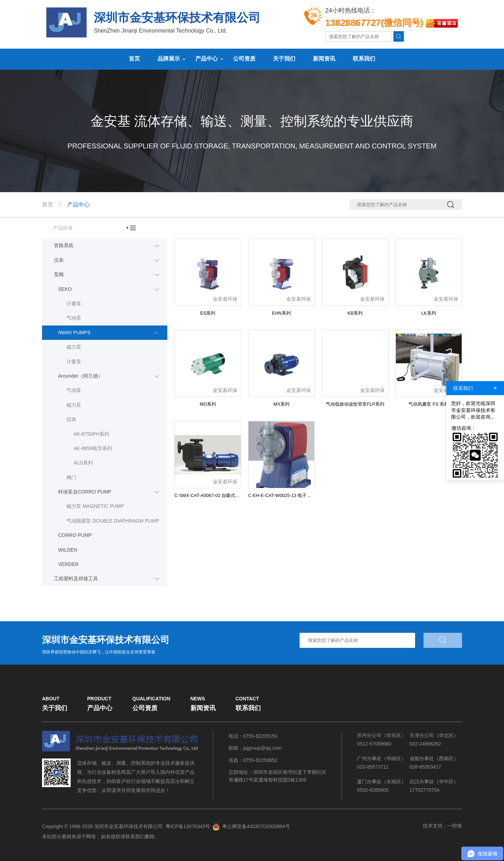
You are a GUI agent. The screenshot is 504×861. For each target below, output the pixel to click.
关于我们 (284, 59)
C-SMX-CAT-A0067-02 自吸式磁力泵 (212, 495)
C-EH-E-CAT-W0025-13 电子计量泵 (284, 495)
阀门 (71, 477)
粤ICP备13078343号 (188, 826)
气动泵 (74, 318)
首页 (134, 59)
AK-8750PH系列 (91, 434)
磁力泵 (74, 347)
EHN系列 (281, 313)
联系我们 (364, 59)
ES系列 (208, 313)
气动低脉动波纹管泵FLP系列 (355, 404)
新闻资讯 (324, 59)
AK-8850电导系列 (93, 448)
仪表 (71, 419)
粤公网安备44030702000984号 (256, 826)
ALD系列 (83, 463)
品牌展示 (169, 59)
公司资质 (244, 59)
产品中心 (206, 59)
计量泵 (74, 303)
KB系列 (355, 313)
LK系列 (429, 313)
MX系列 (281, 404)
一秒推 (455, 826)
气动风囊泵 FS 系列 (429, 404)
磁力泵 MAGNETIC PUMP (95, 506)
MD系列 (208, 404)
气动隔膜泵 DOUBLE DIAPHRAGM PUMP (113, 521)
